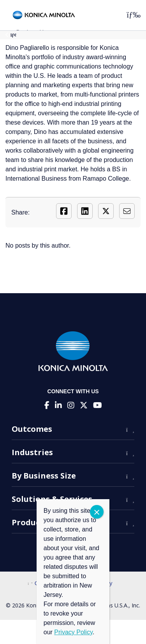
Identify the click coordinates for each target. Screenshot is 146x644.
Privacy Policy (73, 632)
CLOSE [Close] (97, 512)
